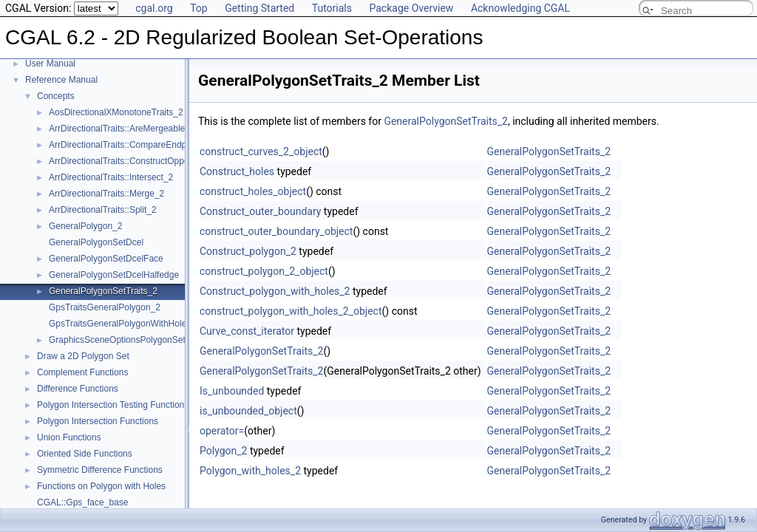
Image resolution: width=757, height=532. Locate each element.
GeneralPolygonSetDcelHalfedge (114, 275)
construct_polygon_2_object (264, 271)
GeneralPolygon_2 (85, 226)
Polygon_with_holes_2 (250, 471)
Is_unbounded (232, 391)
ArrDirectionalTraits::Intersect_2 (111, 177)
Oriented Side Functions (85, 454)
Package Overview (411, 8)
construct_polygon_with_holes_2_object (291, 311)
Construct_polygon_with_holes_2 (275, 291)
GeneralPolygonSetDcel (96, 242)
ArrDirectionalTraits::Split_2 (103, 210)
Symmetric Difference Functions (100, 470)
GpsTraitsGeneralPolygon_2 (105, 307)
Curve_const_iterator (247, 331)
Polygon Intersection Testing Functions (113, 405)
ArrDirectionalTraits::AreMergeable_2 (122, 129)
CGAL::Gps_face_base (82, 502)
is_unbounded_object (248, 411)
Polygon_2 (223, 451)
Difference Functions (78, 389)
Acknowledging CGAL (520, 8)
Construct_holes (237, 171)
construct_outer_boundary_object (276, 231)
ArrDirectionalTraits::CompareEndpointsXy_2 (137, 145)
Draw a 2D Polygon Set (83, 356)
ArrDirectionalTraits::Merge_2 (106, 194)
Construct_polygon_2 (248, 251)
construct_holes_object (253, 191)
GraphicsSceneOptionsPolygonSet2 (119, 340)
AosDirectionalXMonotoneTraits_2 (116, 112)
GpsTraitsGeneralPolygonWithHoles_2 (125, 324)
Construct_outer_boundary (260, 211)
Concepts (56, 96)
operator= (222, 431)
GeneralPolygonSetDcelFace (106, 259)
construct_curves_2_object (261, 151)
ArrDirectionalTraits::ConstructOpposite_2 (131, 161)
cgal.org (154, 8)
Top (199, 8)
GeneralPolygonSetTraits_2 (103, 291)
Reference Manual (61, 80)
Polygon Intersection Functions (98, 421)
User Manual (50, 64)
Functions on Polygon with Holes (101, 486)
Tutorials (332, 8)
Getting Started (259, 8)
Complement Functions (82, 372)
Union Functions (69, 437)
